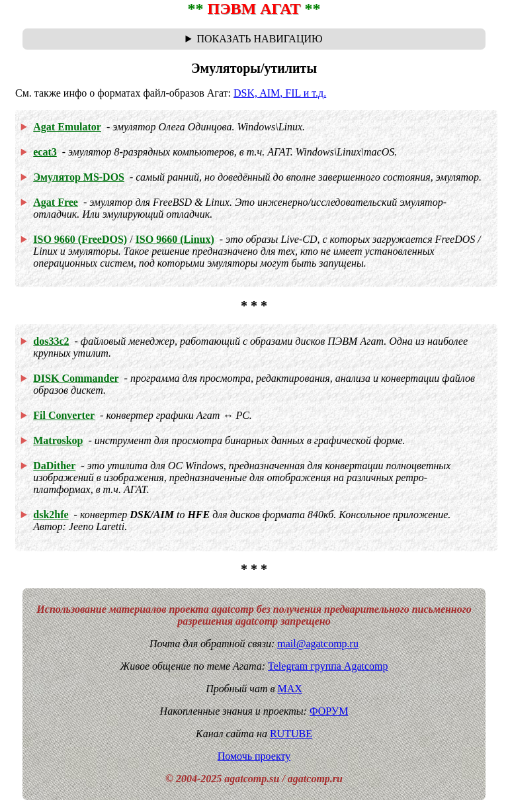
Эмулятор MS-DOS (79, 177)
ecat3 (45, 152)
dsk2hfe (51, 515)
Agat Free (56, 202)
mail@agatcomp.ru (318, 644)
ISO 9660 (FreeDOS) (80, 239)
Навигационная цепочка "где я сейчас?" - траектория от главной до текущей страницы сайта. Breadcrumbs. (254, 39)
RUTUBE (291, 734)
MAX (289, 689)
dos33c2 (51, 341)
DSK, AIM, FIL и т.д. (280, 93)
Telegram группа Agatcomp (328, 666)
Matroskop (58, 440)
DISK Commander (76, 378)
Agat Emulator (67, 127)
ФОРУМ (329, 711)
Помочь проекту (254, 756)
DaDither (54, 466)
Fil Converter (64, 415)
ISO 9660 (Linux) (175, 239)
